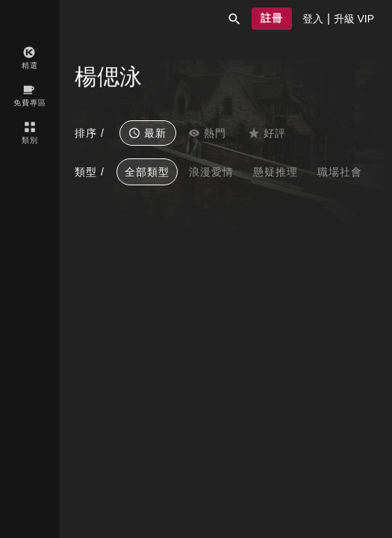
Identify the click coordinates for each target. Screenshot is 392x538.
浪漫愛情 (211, 172)
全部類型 (147, 172)
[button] (234, 19)
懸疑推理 (276, 172)
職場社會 (340, 172)
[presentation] (313, 19)
